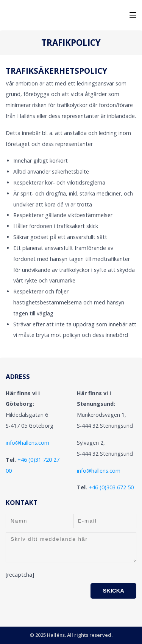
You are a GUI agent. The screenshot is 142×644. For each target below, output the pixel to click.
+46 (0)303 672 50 (111, 487)
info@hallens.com (27, 443)
